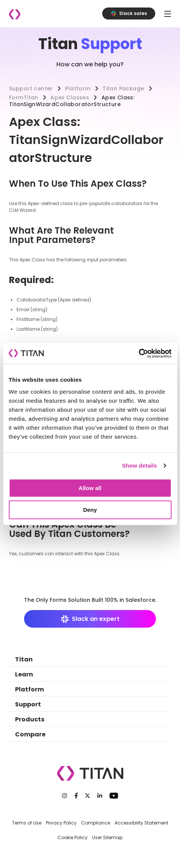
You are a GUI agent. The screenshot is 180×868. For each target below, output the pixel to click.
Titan (24, 659)
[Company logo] (15, 14)
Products (30, 719)
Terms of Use (27, 823)
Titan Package (123, 88)
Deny (90, 509)
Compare (30, 734)
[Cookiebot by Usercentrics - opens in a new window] (138, 353)
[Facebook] (76, 796)
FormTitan (24, 97)
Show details (140, 465)
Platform (78, 88)
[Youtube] (114, 796)
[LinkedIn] (100, 796)
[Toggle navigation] (168, 14)
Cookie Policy (73, 837)
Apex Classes (70, 97)
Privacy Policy (61, 823)
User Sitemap (107, 837)
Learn (24, 674)
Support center (31, 88)
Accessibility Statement (141, 823)
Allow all (90, 488)
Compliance (96, 823)
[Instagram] (64, 796)
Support (28, 704)
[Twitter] (87, 796)
